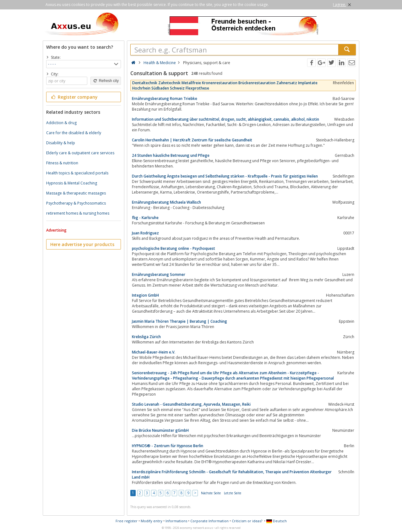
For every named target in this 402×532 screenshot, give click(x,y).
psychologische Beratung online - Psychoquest (174, 248)
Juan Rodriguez (145, 233)
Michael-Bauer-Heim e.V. (154, 352)
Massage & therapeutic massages (76, 193)
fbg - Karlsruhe (145, 218)
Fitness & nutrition (62, 163)
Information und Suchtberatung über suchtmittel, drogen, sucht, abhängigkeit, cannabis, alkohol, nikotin (225, 119)
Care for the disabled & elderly (74, 133)
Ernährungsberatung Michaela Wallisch (166, 202)
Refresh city (106, 81)
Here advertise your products (82, 244)
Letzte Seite (233, 493)
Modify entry (152, 521)
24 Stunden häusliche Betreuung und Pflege (171, 155)
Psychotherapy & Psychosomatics (76, 203)
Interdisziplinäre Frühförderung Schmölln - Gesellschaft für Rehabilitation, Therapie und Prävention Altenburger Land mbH (232, 474)
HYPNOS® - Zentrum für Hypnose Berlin (168, 446)
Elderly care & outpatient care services (80, 153)
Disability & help (61, 143)
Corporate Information (209, 521)
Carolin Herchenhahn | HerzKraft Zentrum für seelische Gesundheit (192, 140)
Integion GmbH (145, 295)
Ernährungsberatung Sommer (159, 274)
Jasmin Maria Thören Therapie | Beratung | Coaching (179, 321)
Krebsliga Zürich (146, 337)
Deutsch (277, 521)
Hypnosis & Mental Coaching (72, 183)
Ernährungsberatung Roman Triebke (165, 99)
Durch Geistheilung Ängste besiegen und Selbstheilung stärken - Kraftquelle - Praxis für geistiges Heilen (225, 176)
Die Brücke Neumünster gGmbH (160, 430)
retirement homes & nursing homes (78, 213)
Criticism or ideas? (247, 521)
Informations (176, 521)
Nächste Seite (211, 493)
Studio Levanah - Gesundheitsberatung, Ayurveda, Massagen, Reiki (191, 404)
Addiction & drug (61, 123)
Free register (127, 521)
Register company (74, 97)
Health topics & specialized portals (77, 173)
